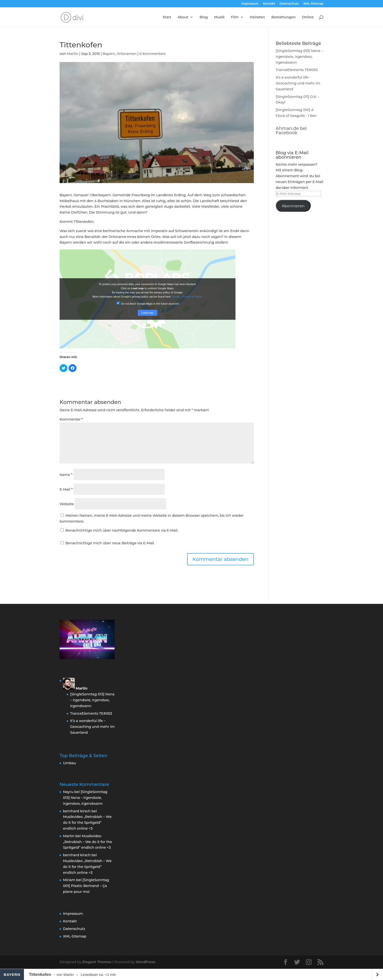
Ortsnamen (126, 54)
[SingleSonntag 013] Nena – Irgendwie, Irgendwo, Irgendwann (299, 57)
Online (308, 17)
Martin (73, 54)
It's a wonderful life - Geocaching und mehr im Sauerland (298, 83)
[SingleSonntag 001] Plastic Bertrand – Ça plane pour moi (86, 886)
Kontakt (269, 4)
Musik (219, 17)
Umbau (69, 763)
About (183, 17)
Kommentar (71, 419)
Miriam (69, 880)
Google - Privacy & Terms (187, 297)
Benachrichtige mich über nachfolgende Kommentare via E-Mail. (122, 530)
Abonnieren (293, 206)
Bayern (109, 54)
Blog (204, 17)
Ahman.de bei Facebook (291, 131)
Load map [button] (148, 313)
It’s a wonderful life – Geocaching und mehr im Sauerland (92, 727)
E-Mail (66, 489)
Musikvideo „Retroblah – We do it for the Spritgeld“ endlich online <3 (87, 823)
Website (67, 504)
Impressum (250, 4)
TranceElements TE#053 (297, 70)
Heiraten (257, 17)
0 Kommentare (152, 54)
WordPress (146, 962)
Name (66, 475)
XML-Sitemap (313, 4)
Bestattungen (284, 17)
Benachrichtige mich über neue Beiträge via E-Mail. (110, 543)
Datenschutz (289, 4)
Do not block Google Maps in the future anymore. (148, 303)
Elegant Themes (97, 962)
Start (167, 17)
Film (235, 17)
